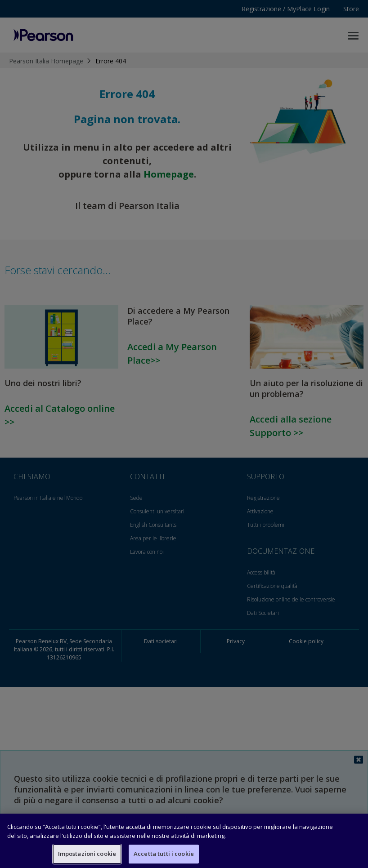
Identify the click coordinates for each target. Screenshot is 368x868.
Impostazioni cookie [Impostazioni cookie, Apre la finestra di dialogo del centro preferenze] (87, 854)
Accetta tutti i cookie (164, 854)
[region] (184, 841)
